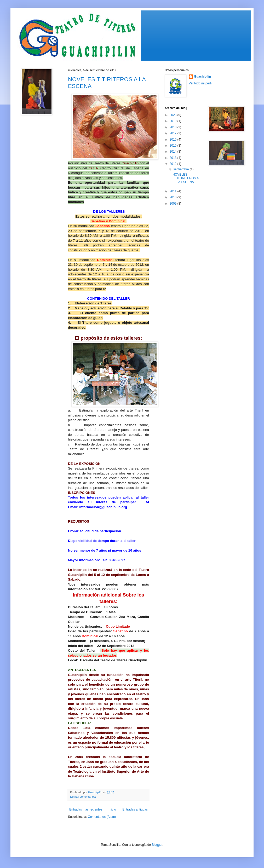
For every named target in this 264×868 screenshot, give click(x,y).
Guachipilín (202, 77)
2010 (174, 197)
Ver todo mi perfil (200, 83)
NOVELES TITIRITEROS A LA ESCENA (186, 178)
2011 (174, 191)
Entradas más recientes (86, 809)
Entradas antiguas (135, 809)
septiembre (182, 169)
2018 (174, 127)
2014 (174, 152)
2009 (174, 204)
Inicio (112, 809)
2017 (174, 133)
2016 (174, 140)
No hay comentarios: (83, 797)
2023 (174, 115)
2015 (174, 146)
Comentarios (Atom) (102, 817)
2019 (174, 121)
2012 (174, 164)
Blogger (157, 845)
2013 (174, 158)
